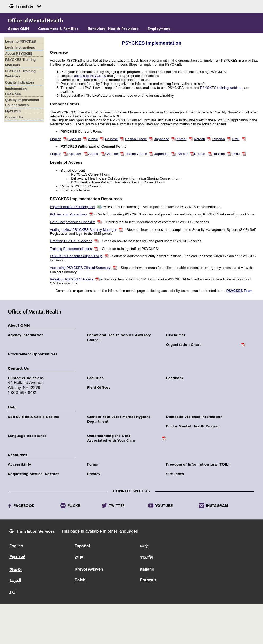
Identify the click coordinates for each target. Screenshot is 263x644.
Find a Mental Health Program (193, 426)
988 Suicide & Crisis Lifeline (34, 417)
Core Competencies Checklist (72, 222)
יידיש (79, 558)
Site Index (175, 474)
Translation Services (35, 532)
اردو (13, 592)
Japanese (162, 139)
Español (82, 546)
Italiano (147, 569)
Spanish (75, 139)
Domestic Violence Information (194, 417)
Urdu (236, 139)
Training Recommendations (71, 249)
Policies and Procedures (68, 214)
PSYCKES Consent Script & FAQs (76, 256)
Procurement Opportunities (33, 354)
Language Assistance (27, 436)
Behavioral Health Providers (113, 29)
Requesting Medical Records (34, 474)
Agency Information (26, 335)
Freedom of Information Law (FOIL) (198, 464)
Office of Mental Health (35, 21)
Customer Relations (26, 378)
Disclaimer (176, 335)
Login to (21, 41)
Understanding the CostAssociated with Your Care (111, 438)
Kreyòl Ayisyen (89, 569)
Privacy (94, 474)
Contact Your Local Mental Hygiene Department (119, 419)
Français (148, 580)
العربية (15, 581)
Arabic (93, 139)
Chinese (112, 139)
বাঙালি (146, 558)
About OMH (19, 29)
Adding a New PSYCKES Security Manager (83, 230)
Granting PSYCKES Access (71, 241)
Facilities (95, 378)
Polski (81, 580)
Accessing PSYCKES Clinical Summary (80, 268)
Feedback (175, 378)
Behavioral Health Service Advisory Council (119, 338)
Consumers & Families (58, 29)
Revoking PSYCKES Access (72, 279)
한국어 (16, 570)
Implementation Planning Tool (72, 207)
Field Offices (99, 388)
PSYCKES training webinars (222, 88)
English (55, 139)
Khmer (181, 139)
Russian (219, 139)
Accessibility (19, 464)
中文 (144, 547)
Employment (159, 29)
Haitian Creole (136, 139)
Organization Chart (184, 345)
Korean (199, 139)
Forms (93, 464)
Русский (17, 557)
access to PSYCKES (90, 76)
